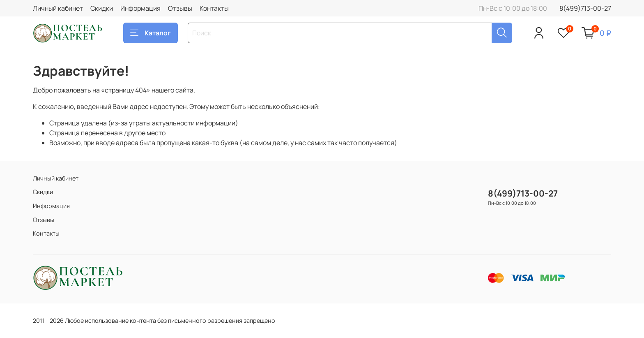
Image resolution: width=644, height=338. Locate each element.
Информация (140, 8)
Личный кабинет (58, 8)
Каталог (151, 33)
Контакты (214, 8)
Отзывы (180, 8)
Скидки (102, 8)
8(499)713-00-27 (585, 8)
